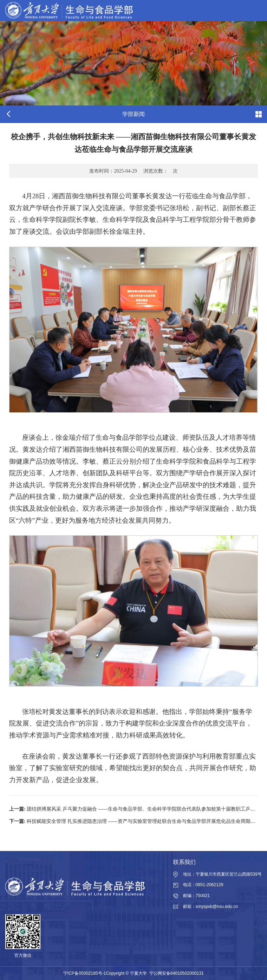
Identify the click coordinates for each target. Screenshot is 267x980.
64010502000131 (187, 973)
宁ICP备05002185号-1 (85, 973)
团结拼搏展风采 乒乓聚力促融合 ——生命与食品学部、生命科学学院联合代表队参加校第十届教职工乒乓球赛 (137, 809)
